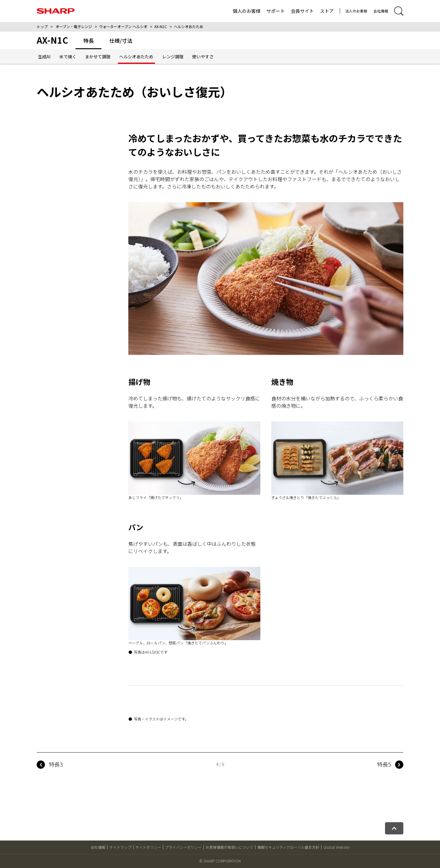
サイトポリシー (148, 847)
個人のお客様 (247, 11)
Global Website (336, 847)
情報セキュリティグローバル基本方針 (288, 847)
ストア (327, 11)
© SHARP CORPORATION (220, 861)
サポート (276, 11)
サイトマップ (120, 847)
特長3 (56, 764)
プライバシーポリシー (183, 847)
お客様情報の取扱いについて (229, 847)
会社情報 (381, 11)
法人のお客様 (356, 11)
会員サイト (302, 11)
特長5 (384, 764)
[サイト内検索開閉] (399, 11)
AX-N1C (161, 26)
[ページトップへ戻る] (394, 828)
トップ (42, 26)
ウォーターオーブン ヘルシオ (123, 26)
